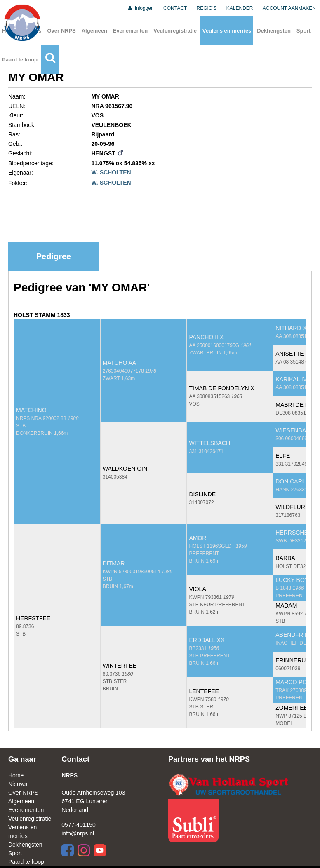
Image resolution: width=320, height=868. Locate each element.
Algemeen (94, 31)
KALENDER (240, 8)
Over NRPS (61, 31)
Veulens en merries (227, 31)
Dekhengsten (274, 31)
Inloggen (140, 8)
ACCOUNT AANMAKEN (289, 8)
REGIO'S (207, 8)
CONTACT (175, 8)
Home (16, 775)
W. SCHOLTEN (111, 172)
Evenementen (131, 31)
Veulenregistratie (175, 31)
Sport (304, 31)
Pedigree (54, 256)
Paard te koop (20, 60)
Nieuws (18, 784)
